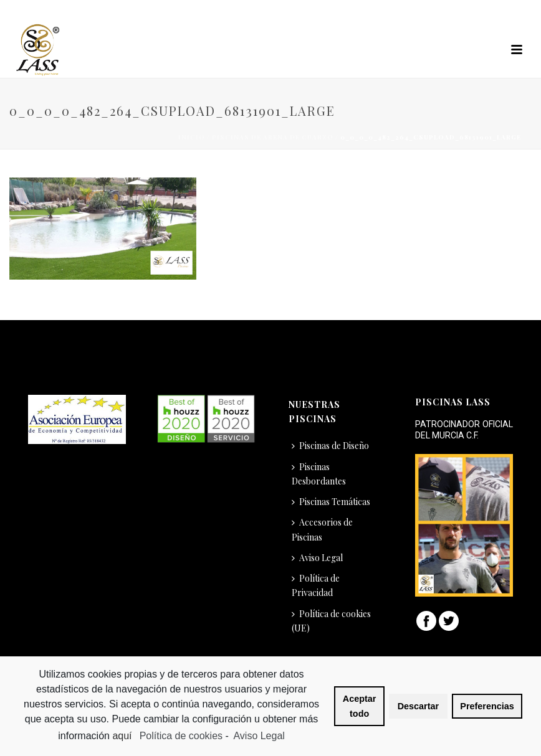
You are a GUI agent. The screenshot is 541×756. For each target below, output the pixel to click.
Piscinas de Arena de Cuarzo (273, 137)
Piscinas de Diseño (330, 446)
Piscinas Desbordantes (319, 474)
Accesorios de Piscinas (322, 529)
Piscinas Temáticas (331, 502)
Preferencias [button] (487, 706)
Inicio (192, 137)
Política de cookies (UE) (331, 621)
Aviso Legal (317, 558)
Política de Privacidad (316, 585)
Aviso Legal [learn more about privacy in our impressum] (259, 736)
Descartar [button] (418, 706)
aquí (123, 736)
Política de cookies (181, 736)
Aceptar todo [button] (360, 706)
